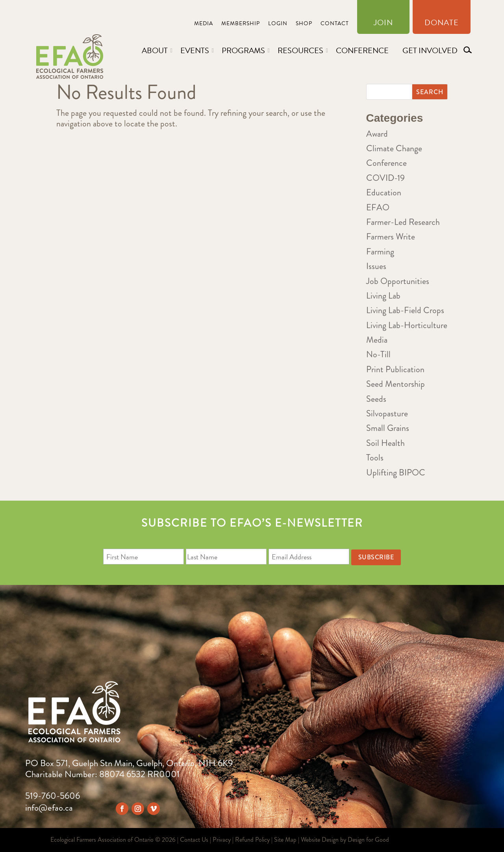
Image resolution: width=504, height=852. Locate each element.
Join (383, 24)
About (155, 50)
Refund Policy (252, 840)
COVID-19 (385, 178)
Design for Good (368, 840)
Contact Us (194, 840)
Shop (304, 24)
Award (377, 134)
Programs (243, 50)
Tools (375, 458)
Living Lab (383, 296)
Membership (241, 24)
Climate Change (394, 148)
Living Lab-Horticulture (407, 325)
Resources (300, 50)
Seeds (376, 399)
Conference (362, 50)
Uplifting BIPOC (396, 472)
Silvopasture (387, 413)
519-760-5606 (53, 796)
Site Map (285, 840)
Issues (376, 266)
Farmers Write (391, 237)
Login (278, 24)
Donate (442, 24)
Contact (335, 24)
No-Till (378, 354)
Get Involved (430, 50)
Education (384, 192)
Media (204, 24)
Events (195, 50)
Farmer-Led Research (403, 222)
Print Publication (395, 369)
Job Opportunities (398, 281)
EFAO (378, 207)
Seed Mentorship (396, 384)
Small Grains (388, 428)
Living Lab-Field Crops (405, 310)
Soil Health (385, 443)
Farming (380, 252)
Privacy (222, 840)
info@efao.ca (49, 808)
